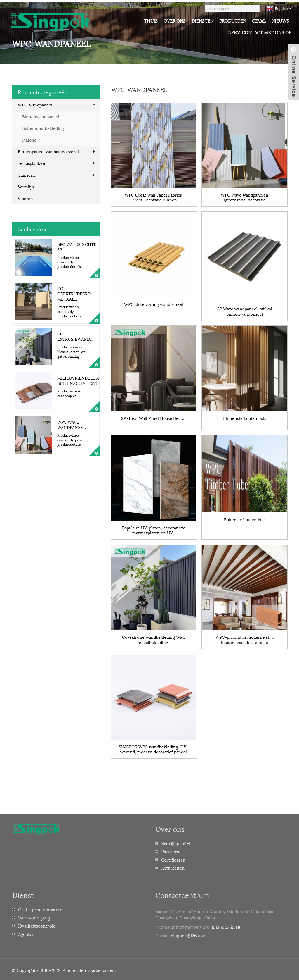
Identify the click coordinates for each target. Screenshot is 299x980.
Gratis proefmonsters (40, 908)
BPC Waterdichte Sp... (77, 245)
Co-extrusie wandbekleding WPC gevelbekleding (154, 638)
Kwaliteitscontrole (37, 924)
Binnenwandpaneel (41, 114)
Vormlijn (26, 185)
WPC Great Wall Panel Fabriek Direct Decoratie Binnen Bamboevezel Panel (154, 195)
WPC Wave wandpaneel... (73, 423)
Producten (233, 20)
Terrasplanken (32, 161)
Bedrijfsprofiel (176, 842)
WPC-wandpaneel (35, 103)
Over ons (175, 20)
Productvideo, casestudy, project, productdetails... (72, 438)
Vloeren (25, 196)
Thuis (151, 20)
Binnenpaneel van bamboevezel (48, 150)
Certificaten (173, 858)
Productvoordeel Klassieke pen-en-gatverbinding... (72, 350)
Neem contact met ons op (260, 32)
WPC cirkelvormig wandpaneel (154, 302)
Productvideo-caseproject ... (69, 392)
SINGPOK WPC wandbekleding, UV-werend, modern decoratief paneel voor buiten (154, 747)
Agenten (26, 933)
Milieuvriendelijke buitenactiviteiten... (81, 379)
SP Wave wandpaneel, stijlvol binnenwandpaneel (245, 309)
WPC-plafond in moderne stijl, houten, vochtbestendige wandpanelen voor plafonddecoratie (245, 638)
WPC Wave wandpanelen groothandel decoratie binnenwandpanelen (245, 195)
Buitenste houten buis (245, 518)
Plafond (29, 138)
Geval (259, 20)
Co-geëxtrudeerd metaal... (74, 292)
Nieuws (280, 20)
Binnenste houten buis (245, 416)
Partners (170, 850)
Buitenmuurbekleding (43, 126)
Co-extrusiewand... (75, 335)
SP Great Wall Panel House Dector (154, 416)
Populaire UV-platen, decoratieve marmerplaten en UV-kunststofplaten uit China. (154, 528)
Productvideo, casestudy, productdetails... (70, 260)
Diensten (202, 20)
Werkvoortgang (34, 916)
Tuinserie (27, 173)
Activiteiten (173, 867)
